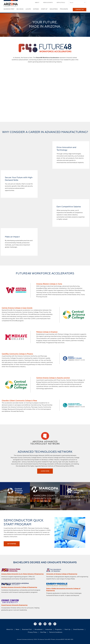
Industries (54, 9)
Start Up (44, 9)
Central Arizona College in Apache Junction (53, 378)
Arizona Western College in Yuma (49, 284)
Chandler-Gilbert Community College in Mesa (19, 401)
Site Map (43, 632)
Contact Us (80, 10)
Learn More (45, 471)
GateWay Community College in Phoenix (17, 354)
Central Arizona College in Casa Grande (17, 308)
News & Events (48, 3)
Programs (64, 9)
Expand (36, 9)
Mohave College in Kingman (47, 332)
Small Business (78, 630)
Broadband (38, 630)
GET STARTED (12, 544)
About (37, 3)
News (17, 630)
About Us (10, 630)
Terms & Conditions (56, 632)
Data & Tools (61, 3)
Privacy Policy (33, 632)
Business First (9, 9)
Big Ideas (20, 9)
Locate (28, 9)
